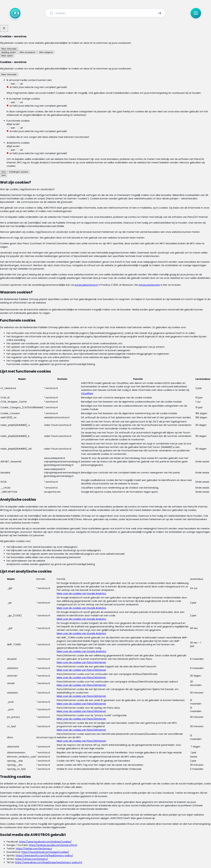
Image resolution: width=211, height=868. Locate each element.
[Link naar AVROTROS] (97, 858)
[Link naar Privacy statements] (116, 824)
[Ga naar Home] (15, 13)
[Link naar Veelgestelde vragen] (152, 816)
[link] (58, 667)
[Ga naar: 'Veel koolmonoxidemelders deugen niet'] (107, 543)
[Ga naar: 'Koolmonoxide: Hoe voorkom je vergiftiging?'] (107, 574)
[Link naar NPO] (114, 858)
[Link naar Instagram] (95, 835)
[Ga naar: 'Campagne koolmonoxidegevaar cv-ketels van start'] (107, 635)
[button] (160, 13)
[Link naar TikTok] (105, 835)
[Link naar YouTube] (116, 835)
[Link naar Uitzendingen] (77, 816)
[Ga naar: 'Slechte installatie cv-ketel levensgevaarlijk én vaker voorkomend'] (107, 482)
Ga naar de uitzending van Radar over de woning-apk (105, 341)
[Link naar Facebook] (84, 835)
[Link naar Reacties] (95, 816)
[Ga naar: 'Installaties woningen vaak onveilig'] (107, 420)
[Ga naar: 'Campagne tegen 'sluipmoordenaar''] (107, 512)
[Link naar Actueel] (61, 816)
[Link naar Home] (49, 816)
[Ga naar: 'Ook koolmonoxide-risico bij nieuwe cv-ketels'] (107, 604)
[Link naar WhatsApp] (127, 835)
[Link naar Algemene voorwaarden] (84, 824)
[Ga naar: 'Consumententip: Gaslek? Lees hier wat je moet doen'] (107, 451)
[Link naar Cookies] (138, 824)
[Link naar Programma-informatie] (119, 816)
